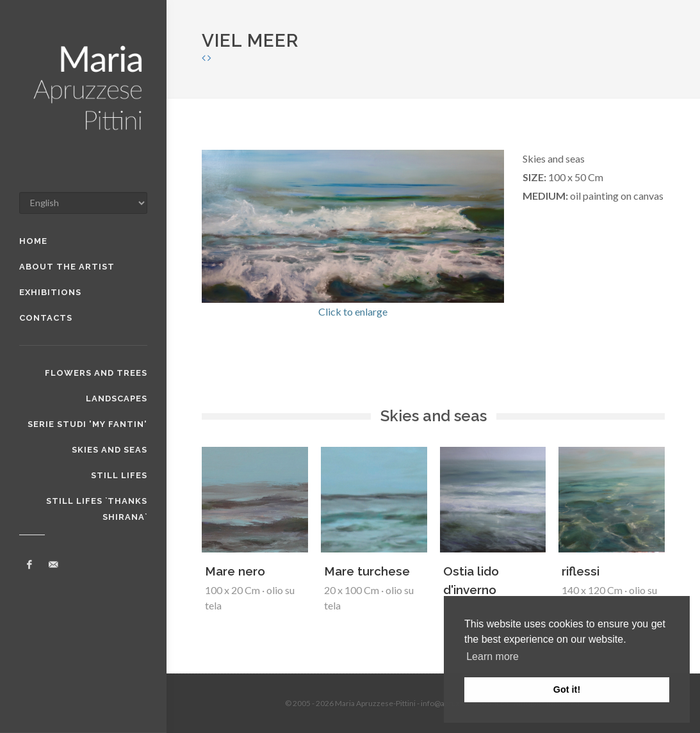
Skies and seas (110, 450)
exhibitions (50, 292)
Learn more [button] (492, 656)
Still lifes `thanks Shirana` (97, 503)
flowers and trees (96, 373)
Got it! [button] (567, 689)
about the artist (67, 267)
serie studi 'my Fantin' (87, 424)
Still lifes (119, 475)
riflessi (581, 571)
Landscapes (117, 399)
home (33, 241)
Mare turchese (367, 571)
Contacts (46, 318)
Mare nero (235, 571)
